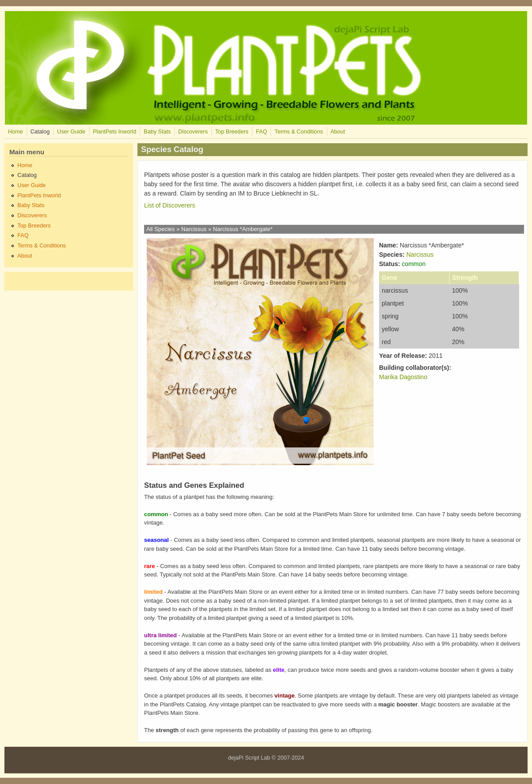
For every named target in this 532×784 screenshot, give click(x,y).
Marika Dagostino (403, 377)
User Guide (71, 132)
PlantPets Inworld (114, 132)
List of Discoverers (170, 205)
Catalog (40, 132)
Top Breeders (232, 132)
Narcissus (194, 229)
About (338, 132)
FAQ (261, 132)
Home (16, 132)
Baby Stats (157, 132)
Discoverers (193, 132)
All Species (160, 229)
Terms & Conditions (299, 132)
